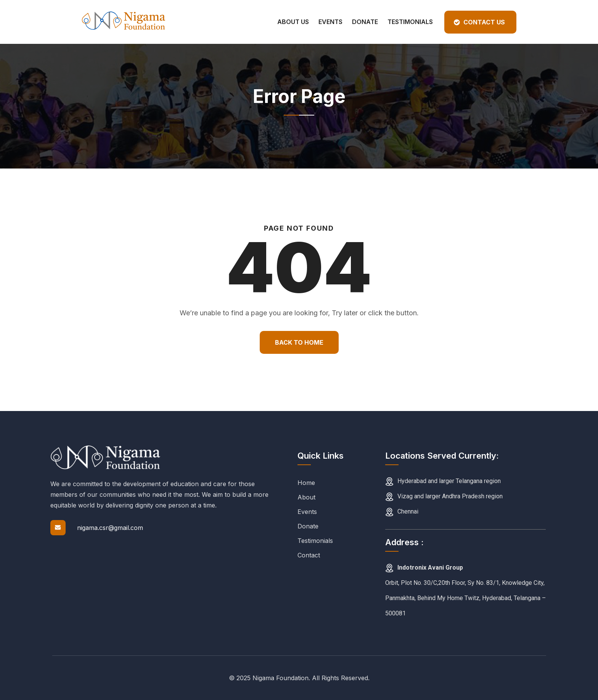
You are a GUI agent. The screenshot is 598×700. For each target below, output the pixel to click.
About (306, 497)
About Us (293, 22)
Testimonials (410, 22)
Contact (309, 555)
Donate (365, 22)
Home (306, 483)
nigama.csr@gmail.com (110, 528)
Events (330, 22)
